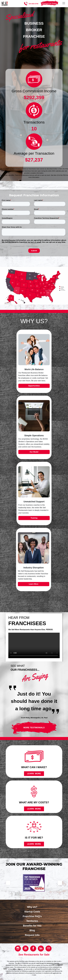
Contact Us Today (50, 4)
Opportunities (34, 386)
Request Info (32, 935)
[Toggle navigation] (64, 3)
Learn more (34, 774)
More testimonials (34, 728)
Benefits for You (32, 926)
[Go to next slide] (60, 883)
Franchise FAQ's (32, 916)
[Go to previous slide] (8, 883)
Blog (32, 930)
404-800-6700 (33, 4)
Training (34, 518)
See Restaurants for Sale (34, 955)
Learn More (34, 584)
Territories (32, 921)
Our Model (34, 452)
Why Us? (32, 907)
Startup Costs (32, 912)
